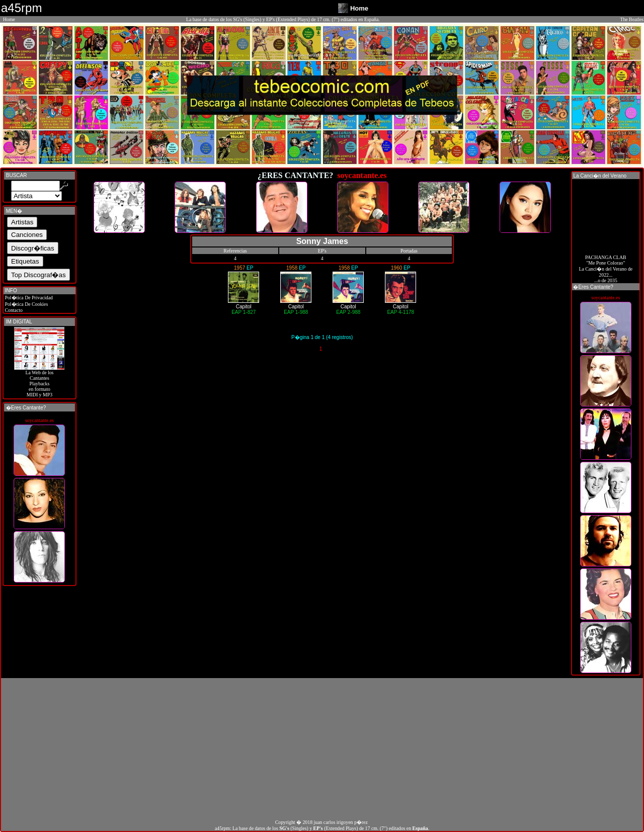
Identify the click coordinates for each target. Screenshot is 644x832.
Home (9, 19)
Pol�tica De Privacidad (28, 298)
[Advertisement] (322, 748)
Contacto (13, 310)
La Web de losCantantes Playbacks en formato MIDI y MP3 (39, 381)
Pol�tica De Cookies (26, 304)
